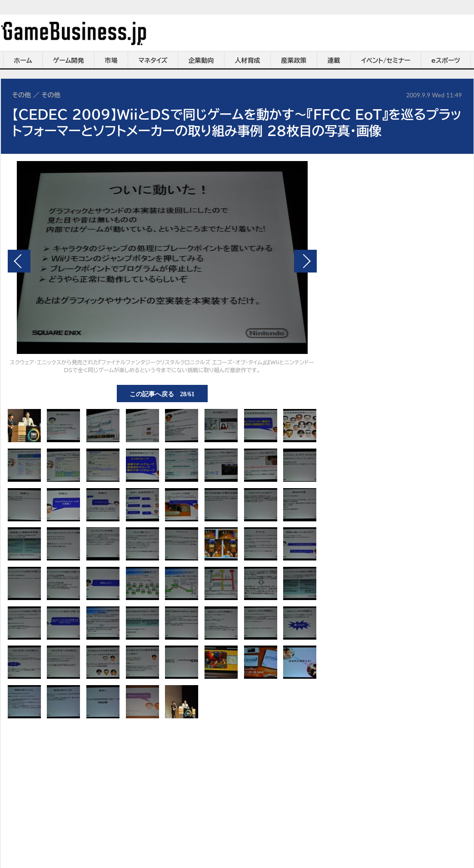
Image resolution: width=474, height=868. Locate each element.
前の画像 (19, 261)
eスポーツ (446, 61)
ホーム (23, 61)
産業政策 (294, 61)
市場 (111, 61)
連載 (334, 61)
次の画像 (305, 261)
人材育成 (248, 61)
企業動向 (201, 61)
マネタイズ (153, 61)
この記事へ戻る (162, 394)
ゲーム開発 (69, 61)
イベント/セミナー (386, 61)
